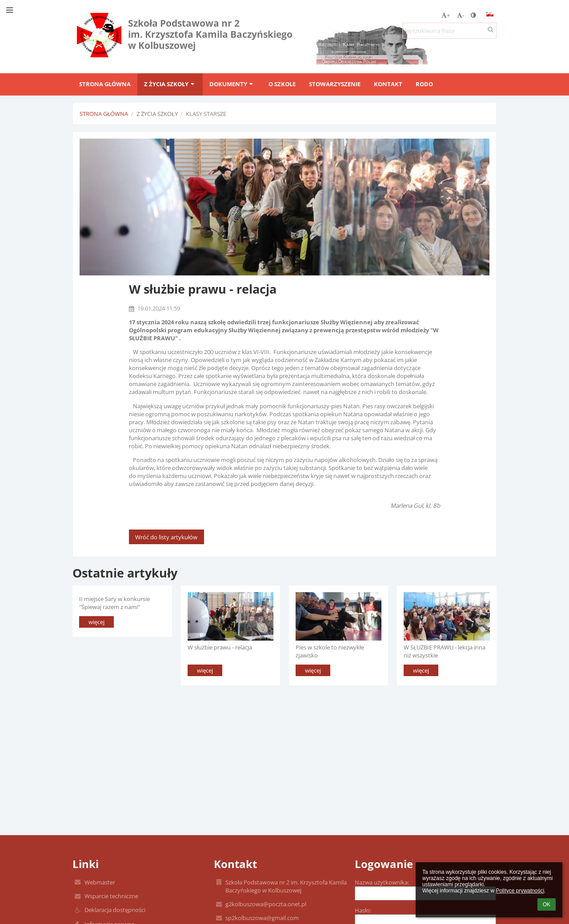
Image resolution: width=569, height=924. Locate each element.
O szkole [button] (282, 84)
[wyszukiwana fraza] (449, 31)
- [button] (461, 15)
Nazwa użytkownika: (382, 882)
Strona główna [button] (105, 84)
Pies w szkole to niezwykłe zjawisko (330, 651)
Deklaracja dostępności (115, 910)
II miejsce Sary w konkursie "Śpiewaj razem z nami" (114, 603)
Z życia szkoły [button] (170, 84)
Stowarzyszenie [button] (335, 84)
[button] (490, 14)
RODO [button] (424, 84)
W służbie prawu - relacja (220, 647)
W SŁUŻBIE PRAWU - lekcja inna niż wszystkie (445, 651)
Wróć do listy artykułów (166, 537)
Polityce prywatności (520, 891)
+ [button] (446, 15)
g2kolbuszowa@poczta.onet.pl (266, 904)
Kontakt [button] (388, 84)
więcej (96, 622)
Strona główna (104, 114)
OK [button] (547, 904)
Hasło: (363, 910)
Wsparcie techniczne (111, 896)
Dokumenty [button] (232, 84)
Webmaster (100, 882)
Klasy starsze (206, 114)
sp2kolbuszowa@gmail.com (262, 918)
